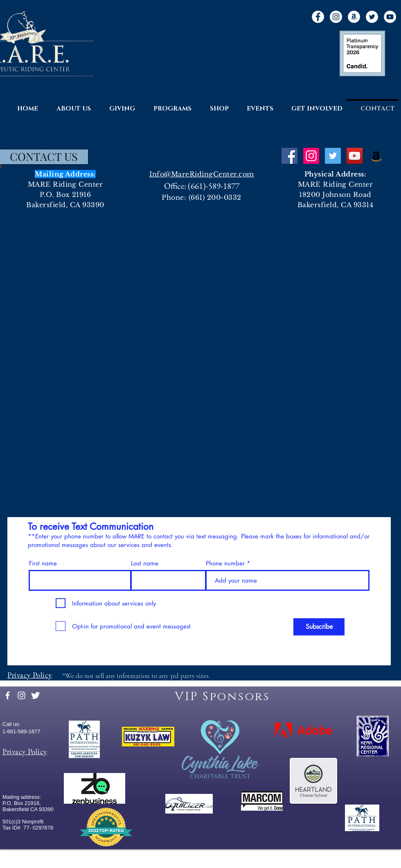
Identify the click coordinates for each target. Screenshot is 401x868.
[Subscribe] (319, 627)
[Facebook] (318, 17)
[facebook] (8, 695)
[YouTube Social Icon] (355, 156)
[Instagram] (336, 17)
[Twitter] (372, 17)
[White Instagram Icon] (21, 695)
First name (43, 563)
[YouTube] (390, 17)
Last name (145, 563)
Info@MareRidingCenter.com (202, 174)
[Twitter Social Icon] (333, 156)
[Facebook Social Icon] (289, 156)
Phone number (225, 563)
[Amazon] (354, 17)
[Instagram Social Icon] (311, 156)
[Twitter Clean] (35, 695)
